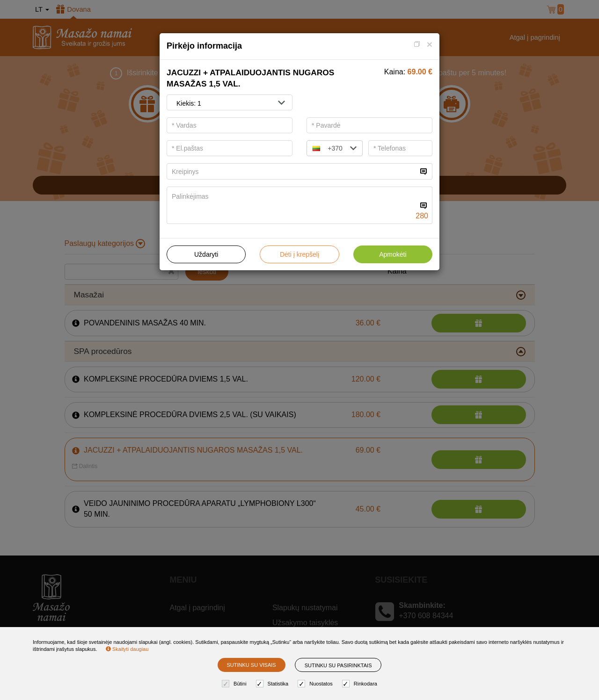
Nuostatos (316, 684)
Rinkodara (361, 684)
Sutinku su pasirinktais (338, 665)
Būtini (235, 684)
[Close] (430, 44)
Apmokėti (393, 254)
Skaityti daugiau (127, 649)
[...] (292, 171)
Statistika (274, 684)
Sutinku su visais (252, 665)
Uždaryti (206, 254)
